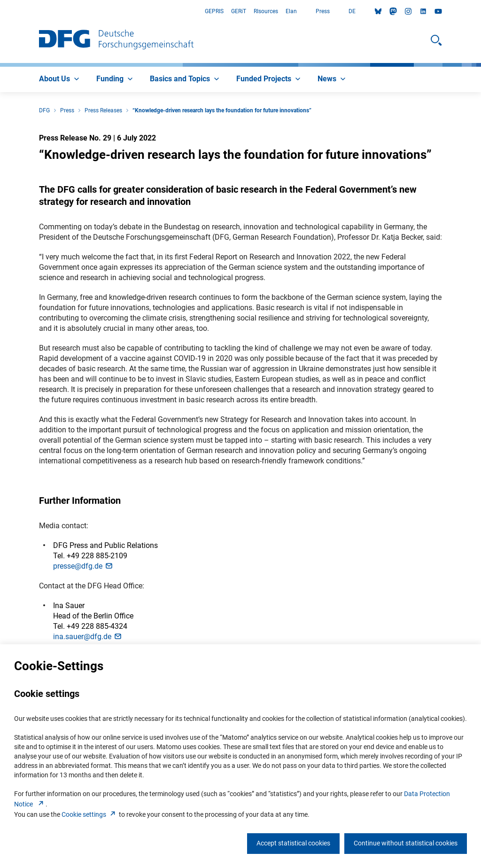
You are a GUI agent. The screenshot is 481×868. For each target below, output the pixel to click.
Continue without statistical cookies (406, 843)
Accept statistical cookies (293, 843)
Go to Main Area (0, 12)
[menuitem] (60, 79)
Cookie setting (89, 814)
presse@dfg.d (83, 566)
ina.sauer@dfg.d (88, 637)
